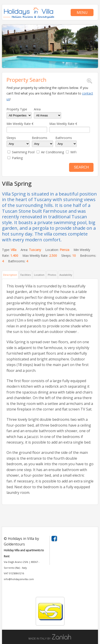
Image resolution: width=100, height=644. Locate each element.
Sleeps (11, 138)
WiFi (73, 152)
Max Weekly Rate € (63, 124)
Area (37, 109)
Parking (17, 158)
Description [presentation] (10, 275)
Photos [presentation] (52, 275)
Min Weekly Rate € (20, 124)
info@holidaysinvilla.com (19, 579)
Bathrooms (64, 138)
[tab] (10, 274)
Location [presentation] (39, 275)
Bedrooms (40, 138)
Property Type (17, 109)
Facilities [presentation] (26, 275)
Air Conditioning (52, 152)
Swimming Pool (23, 152)
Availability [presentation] (66, 275)
